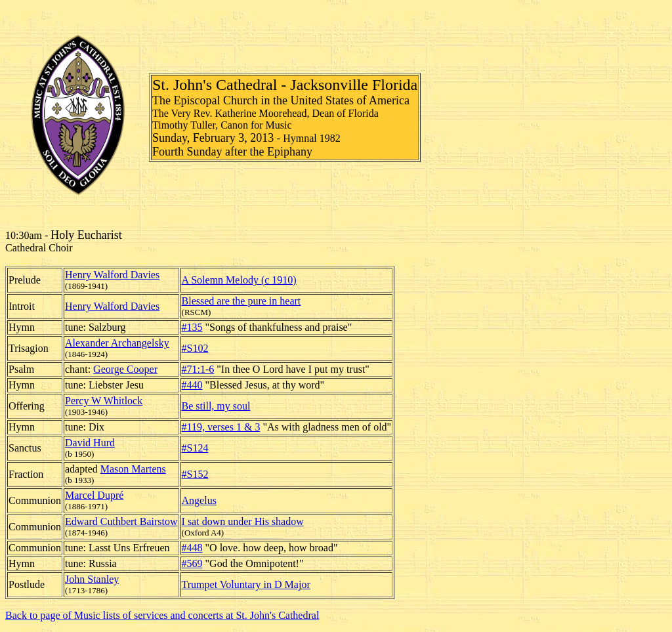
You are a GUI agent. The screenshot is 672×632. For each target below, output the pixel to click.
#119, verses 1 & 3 (221, 427)
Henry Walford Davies (112, 275)
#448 (192, 548)
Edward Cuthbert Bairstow (121, 521)
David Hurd (90, 443)
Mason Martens (133, 469)
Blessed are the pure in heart (241, 301)
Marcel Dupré (94, 495)
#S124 (195, 448)
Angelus (199, 500)
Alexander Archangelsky (117, 343)
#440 (192, 385)
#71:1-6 (198, 369)
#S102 (195, 348)
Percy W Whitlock (104, 401)
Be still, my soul (216, 406)
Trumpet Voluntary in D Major (246, 584)
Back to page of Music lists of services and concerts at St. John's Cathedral (162, 615)
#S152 (195, 474)
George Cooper (125, 369)
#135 (192, 327)
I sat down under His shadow (243, 521)
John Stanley (92, 579)
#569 (192, 563)
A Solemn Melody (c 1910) (239, 280)
